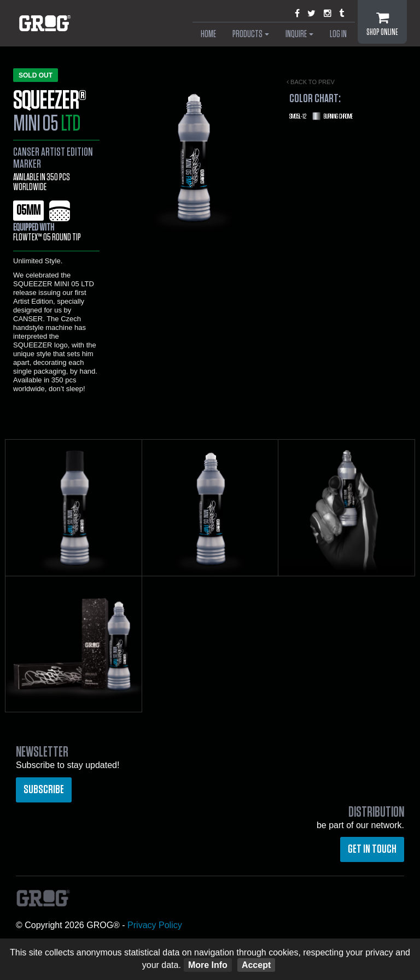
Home (208, 34)
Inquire (299, 34)
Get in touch (372, 849)
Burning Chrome (321, 116)
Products (251, 34)
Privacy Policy (155, 925)
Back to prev (311, 82)
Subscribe (44, 789)
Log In (338, 34)
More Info (208, 965)
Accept (256, 965)
